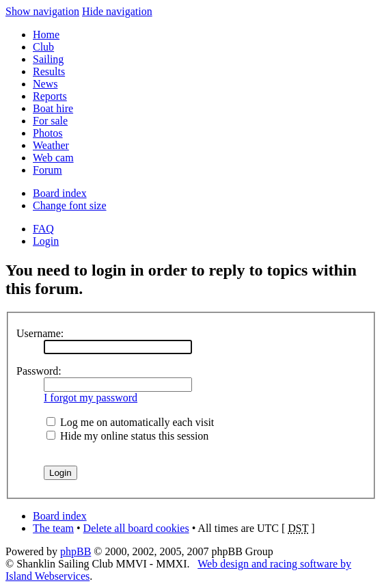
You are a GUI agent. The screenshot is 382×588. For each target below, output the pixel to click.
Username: (40, 333)
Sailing (48, 59)
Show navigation (42, 11)
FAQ (43, 229)
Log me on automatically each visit (130, 422)
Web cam (53, 158)
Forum (47, 170)
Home (46, 35)
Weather (51, 145)
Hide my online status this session (127, 436)
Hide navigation (117, 11)
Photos (48, 133)
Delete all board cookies (136, 528)
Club (43, 47)
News (45, 84)
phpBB (76, 551)
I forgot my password (91, 398)
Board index (60, 193)
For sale (50, 121)
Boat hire (53, 108)
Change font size (70, 205)
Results (49, 71)
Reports (50, 96)
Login (46, 241)
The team (53, 528)
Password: (39, 371)
